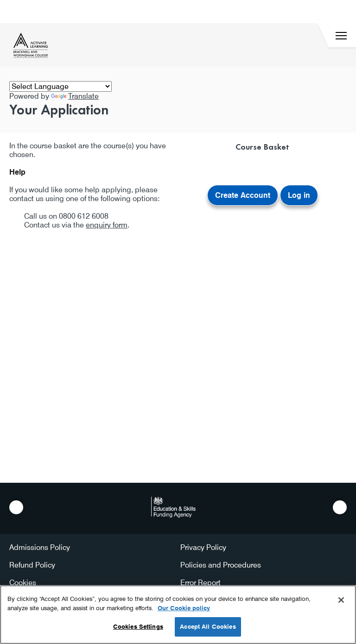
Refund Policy (32, 565)
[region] (178, 615)
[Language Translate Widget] (60, 86)
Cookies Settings (138, 626)
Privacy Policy (203, 547)
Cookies (23, 583)
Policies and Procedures (221, 565)
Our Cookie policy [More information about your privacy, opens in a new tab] (184, 608)
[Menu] (341, 36)
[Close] (341, 600)
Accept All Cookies (208, 626)
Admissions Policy (40, 547)
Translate (75, 96)
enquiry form (107, 225)
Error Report (200, 583)
